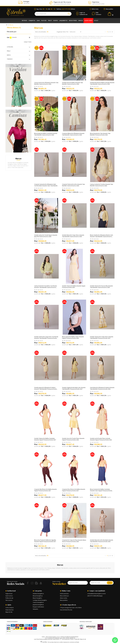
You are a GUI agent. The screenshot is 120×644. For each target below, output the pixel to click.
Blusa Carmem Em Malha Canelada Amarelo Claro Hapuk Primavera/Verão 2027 (101, 491)
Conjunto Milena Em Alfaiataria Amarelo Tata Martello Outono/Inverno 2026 (73, 134)
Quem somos (9, 596)
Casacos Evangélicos (38, 602)
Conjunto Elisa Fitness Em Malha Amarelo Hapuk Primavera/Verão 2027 (74, 490)
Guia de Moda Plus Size (66, 610)
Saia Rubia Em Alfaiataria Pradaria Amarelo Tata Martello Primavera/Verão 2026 (102, 388)
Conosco (98, 14)
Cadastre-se (83, 14)
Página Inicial (9, 594)
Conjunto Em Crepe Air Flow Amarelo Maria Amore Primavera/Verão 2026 (74, 541)
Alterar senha (64, 598)
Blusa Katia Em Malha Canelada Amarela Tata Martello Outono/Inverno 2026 (46, 134)
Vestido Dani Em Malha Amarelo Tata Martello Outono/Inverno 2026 (72, 83)
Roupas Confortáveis (38, 607)
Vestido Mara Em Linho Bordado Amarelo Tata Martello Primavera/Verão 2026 (102, 541)
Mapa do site (83, 639)
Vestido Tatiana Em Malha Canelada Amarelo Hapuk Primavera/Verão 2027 (45, 439)
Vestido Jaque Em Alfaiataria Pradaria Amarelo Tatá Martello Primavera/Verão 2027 (45, 389)
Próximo (112, 32)
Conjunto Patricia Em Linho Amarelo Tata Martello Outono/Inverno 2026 (73, 185)
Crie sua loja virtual (52, 642)
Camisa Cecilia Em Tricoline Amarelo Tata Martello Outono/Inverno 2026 (101, 185)
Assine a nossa (56, 582)
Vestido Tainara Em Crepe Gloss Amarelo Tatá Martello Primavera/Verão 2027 (102, 337)
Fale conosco (9, 600)
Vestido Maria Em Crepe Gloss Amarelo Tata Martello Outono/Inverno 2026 (73, 236)
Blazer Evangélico (37, 598)
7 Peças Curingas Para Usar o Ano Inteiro (71, 608)
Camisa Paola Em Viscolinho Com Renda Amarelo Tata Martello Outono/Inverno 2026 (45, 287)
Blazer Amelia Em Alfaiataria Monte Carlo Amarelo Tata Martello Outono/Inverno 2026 (102, 237)
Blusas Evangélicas (38, 596)
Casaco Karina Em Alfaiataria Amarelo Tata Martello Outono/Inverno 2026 (46, 83)
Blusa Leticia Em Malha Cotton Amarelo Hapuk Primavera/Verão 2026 (73, 337)
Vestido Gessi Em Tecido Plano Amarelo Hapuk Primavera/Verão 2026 (73, 439)
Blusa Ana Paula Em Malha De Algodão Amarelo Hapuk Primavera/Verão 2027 (45, 541)
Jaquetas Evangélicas (38, 605)
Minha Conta (95, 9)
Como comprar (10, 608)
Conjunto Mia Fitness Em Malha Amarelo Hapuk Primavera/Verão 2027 (45, 490)
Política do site (9, 598)
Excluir (29, 37)
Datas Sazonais (10, 610)
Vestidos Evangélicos (38, 594)
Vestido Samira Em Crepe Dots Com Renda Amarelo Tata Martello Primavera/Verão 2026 (46, 338)
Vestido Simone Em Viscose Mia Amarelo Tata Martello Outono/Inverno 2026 (101, 287)
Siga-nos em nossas (12, 582)
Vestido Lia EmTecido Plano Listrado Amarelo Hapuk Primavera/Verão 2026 (101, 439)
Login (81, 13)
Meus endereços (64, 596)
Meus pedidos (109, 9)
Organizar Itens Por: (63, 32)
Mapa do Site (9, 612)
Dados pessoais (64, 594)
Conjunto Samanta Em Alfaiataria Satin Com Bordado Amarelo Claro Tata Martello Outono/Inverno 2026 (46, 186)
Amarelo (11, 38)
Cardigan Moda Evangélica (40, 600)
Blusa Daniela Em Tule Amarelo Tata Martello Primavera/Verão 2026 (100, 134)
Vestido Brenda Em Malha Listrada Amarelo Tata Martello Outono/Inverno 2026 (102, 83)
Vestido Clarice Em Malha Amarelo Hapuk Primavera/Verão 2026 (74, 287)
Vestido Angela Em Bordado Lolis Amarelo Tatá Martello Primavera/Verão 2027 (74, 388)
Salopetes (35, 609)
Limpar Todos (28, 42)
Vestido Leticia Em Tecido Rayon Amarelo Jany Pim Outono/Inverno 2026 (46, 236)
